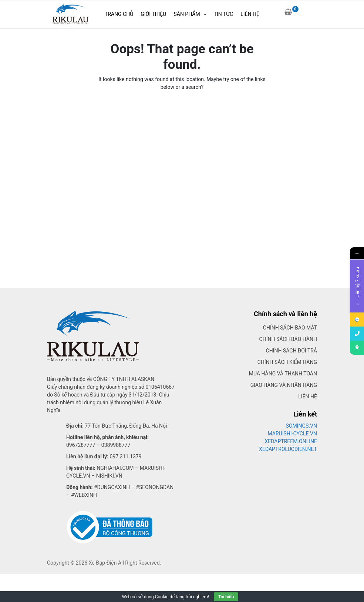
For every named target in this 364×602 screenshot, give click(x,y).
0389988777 (116, 445)
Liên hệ (308, 397)
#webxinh (84, 495)
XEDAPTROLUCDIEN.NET (288, 449)
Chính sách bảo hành (288, 339)
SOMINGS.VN (301, 426)
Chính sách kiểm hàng (287, 362)
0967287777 (81, 445)
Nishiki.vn (109, 476)
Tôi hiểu (226, 597)
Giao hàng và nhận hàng (284, 385)
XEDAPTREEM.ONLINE (291, 441)
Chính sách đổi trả (291, 351)
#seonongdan (155, 487)
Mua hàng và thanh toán (283, 374)
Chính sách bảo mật (290, 328)
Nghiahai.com (115, 468)
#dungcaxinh (112, 487)
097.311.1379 (126, 456)
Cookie (162, 597)
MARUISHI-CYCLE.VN (293, 434)
